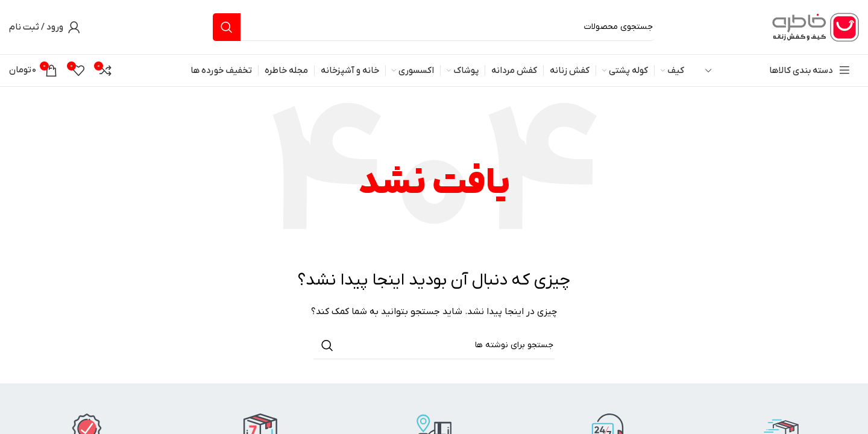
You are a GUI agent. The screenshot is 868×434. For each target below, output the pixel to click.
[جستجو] (433, 27)
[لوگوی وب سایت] (814, 27)
